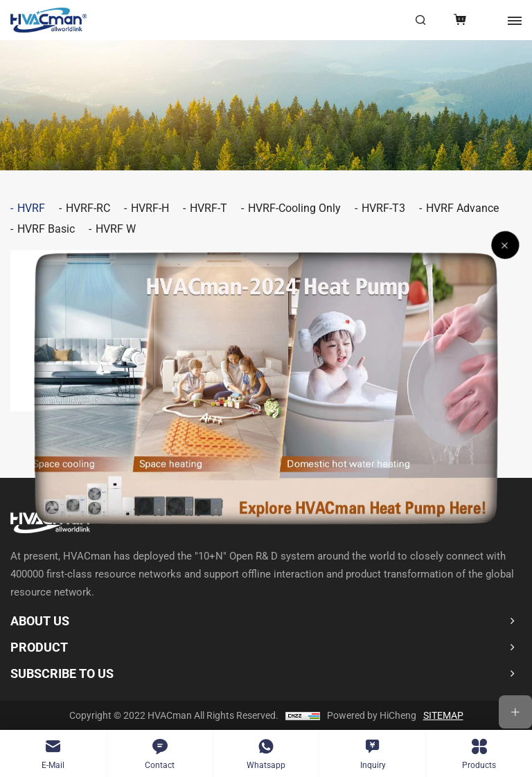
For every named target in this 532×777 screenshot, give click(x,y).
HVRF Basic (46, 229)
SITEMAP (443, 715)
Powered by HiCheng (372, 715)
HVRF (31, 208)
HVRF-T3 (383, 208)
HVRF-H (150, 208)
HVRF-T (209, 208)
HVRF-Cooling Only (294, 208)
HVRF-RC (88, 208)
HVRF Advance (462, 208)
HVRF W (116, 229)
